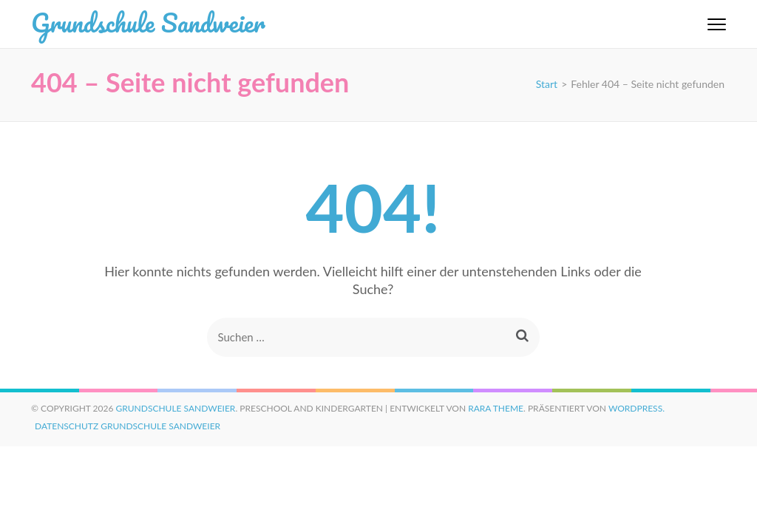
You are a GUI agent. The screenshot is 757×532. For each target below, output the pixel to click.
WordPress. (637, 408)
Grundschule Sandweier (148, 22)
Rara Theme (496, 408)
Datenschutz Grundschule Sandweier (128, 426)
